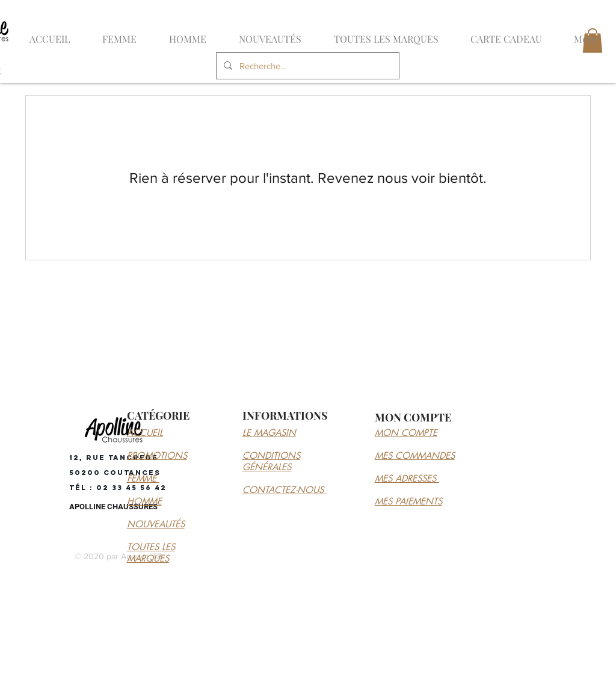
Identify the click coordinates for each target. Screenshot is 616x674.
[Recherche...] (306, 66)
